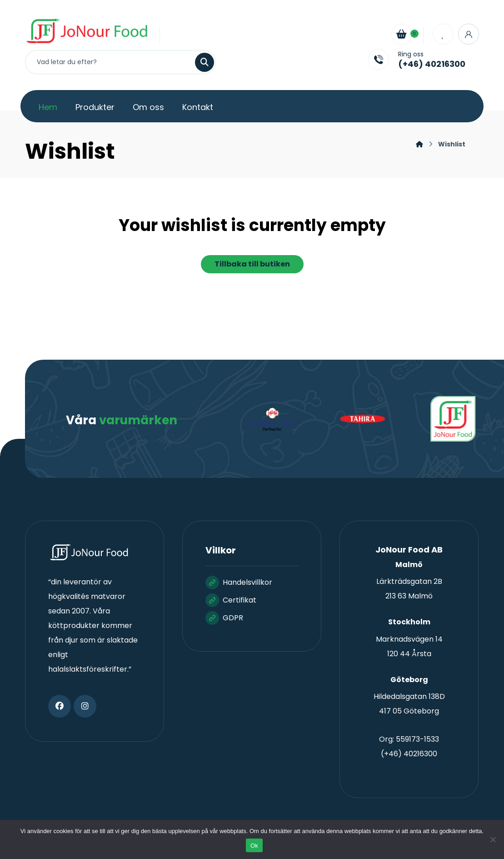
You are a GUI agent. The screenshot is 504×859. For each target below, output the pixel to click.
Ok (254, 846)
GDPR (224, 618)
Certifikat (231, 600)
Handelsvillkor (239, 582)
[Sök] (199, 62)
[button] (60, 706)
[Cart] (402, 33)
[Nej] (493, 839)
